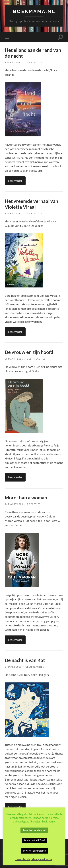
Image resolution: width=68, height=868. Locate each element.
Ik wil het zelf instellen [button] (34, 851)
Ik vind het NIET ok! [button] (34, 840)
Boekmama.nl (34, 11)
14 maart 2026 (14, 504)
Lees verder (15, 181)
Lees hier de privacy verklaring (34, 859)
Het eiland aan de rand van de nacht (33, 53)
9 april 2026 (12, 62)
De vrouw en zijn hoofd (29, 352)
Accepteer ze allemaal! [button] (34, 830)
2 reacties (34, 504)
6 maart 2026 (13, 667)
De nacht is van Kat (25, 660)
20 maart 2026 (14, 359)
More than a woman (26, 498)
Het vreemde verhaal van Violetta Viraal (31, 204)
